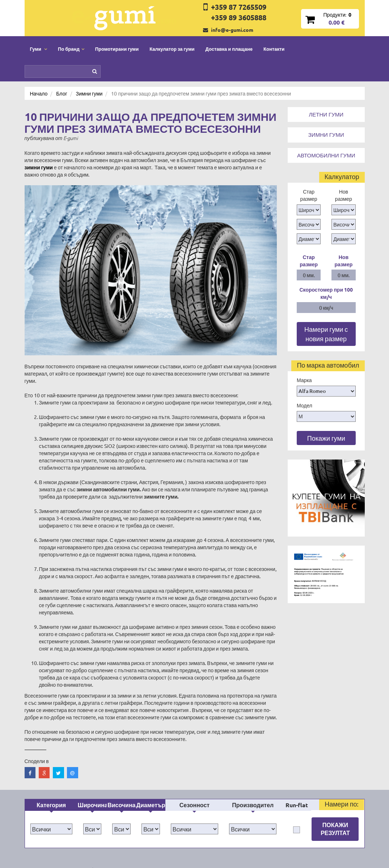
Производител (253, 732)
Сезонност (194, 732)
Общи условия (188, 819)
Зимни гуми (326, 135)
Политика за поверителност (115, 830)
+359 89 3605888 (239, 17)
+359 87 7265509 (239, 7)
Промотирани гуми (117, 49)
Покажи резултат (335, 756)
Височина (121, 732)
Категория (51, 732)
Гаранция (182, 830)
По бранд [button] (71, 49)
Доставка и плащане (229, 49)
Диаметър (151, 732)
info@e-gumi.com (232, 30)
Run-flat (297, 732)
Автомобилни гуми (326, 155)
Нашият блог (294, 812)
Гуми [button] (39, 49)
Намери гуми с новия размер (326, 334)
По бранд (94, 797)
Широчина (92, 732)
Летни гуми (326, 114)
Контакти (274, 49)
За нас (178, 808)
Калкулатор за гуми (172, 49)
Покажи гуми (326, 438)
